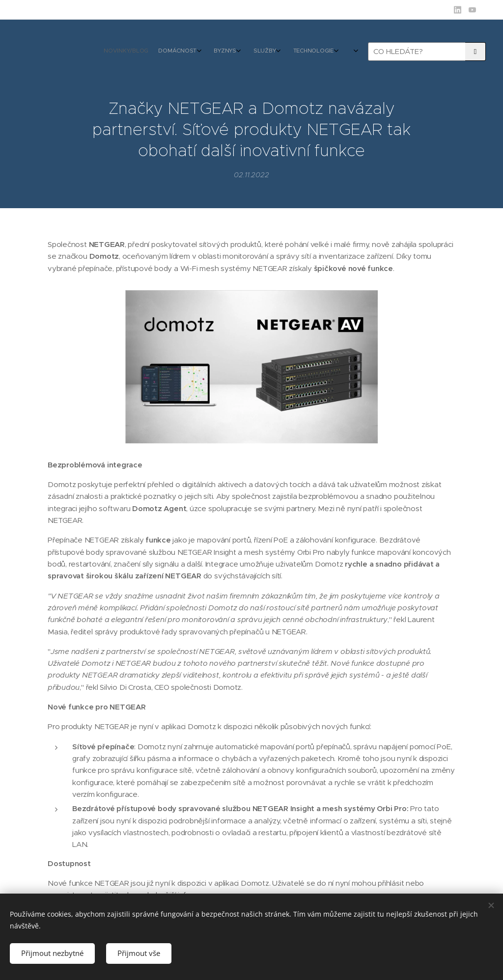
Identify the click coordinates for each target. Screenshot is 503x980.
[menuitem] (244, 52)
